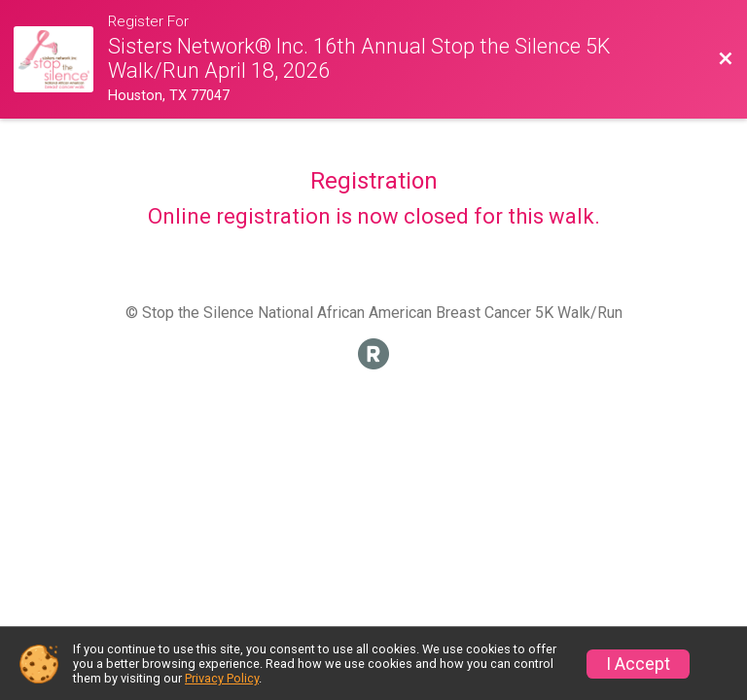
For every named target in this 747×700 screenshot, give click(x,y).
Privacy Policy (222, 678)
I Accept (638, 664)
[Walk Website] (61, 60)
